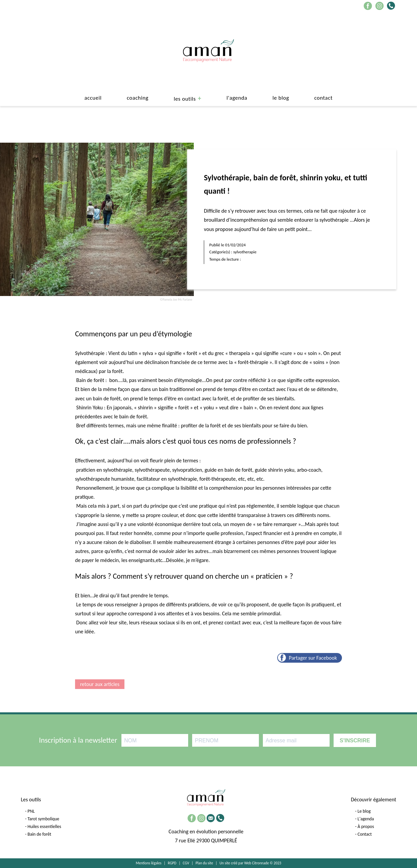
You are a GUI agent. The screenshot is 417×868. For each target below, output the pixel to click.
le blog (281, 98)
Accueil (93, 98)
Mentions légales (149, 863)
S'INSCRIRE (355, 740)
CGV (186, 863)
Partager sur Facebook (313, 658)
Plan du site (204, 863)
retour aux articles (100, 684)
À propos (366, 826)
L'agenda (237, 98)
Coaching (138, 98)
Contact (323, 98)
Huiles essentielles (45, 826)
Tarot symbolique (44, 819)
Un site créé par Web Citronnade (244, 863)
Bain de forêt (40, 834)
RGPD (172, 863)
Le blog (364, 811)
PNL (31, 811)
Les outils (185, 99)
